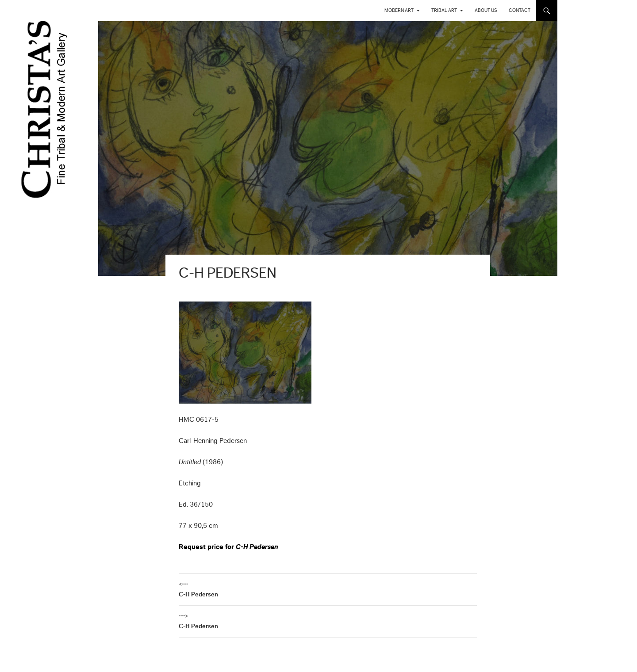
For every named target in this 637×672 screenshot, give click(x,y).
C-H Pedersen (328, 588)
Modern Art (399, 10)
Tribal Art (444, 10)
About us (486, 10)
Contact (520, 10)
